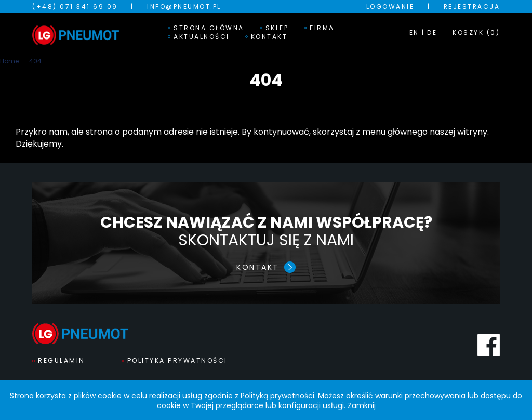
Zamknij (362, 405)
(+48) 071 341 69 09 (75, 6)
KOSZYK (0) (476, 32)
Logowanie (390, 6)
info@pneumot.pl (184, 6)
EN (414, 32)
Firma (322, 28)
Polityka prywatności (177, 360)
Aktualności (202, 37)
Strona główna (209, 28)
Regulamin (62, 360)
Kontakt (269, 37)
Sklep (277, 28)
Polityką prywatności (277, 396)
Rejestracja (472, 6)
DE (432, 32)
